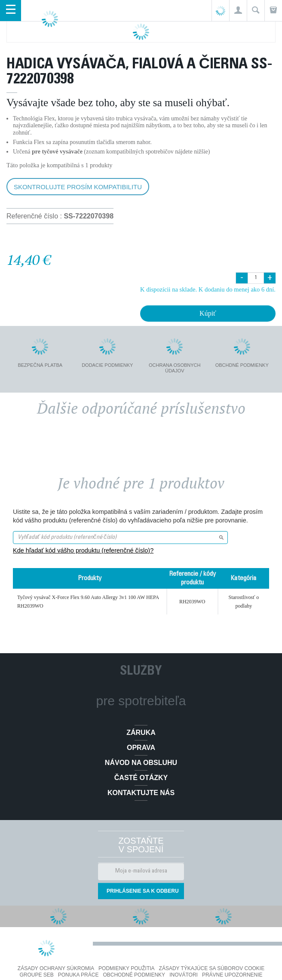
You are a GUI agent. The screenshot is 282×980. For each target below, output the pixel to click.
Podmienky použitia (126, 968)
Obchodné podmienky (134, 975)
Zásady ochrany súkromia (56, 968)
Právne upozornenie (232, 975)
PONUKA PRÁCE (78, 975)
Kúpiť (208, 313)
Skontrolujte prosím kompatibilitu (78, 187)
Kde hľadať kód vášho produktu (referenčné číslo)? (83, 550)
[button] (238, 11)
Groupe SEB (36, 975)
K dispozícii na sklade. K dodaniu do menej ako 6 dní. (208, 289)
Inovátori (184, 975)
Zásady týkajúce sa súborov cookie (212, 968)
